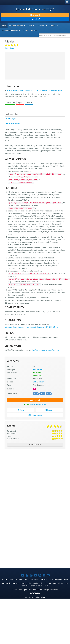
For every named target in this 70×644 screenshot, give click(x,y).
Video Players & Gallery (15, 90)
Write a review (35, 445)
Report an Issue (36, 586)
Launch (35, 19)
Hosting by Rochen (35, 597)
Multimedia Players (55, 90)
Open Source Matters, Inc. (33, 590)
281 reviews (9, 48)
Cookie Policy (38, 583)
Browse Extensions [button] (17, 25)
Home (4, 25)
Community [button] (42, 25)
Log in (25, 30)
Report (20, 103)
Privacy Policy (26, 583)
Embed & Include (31, 90)
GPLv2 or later (38, 382)
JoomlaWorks (38, 370)
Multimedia (43, 90)
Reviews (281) (12, 119)
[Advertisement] (26, 478)
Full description (12, 114)
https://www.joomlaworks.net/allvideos (45, 350)
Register (34, 30)
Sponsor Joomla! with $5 (54, 583)
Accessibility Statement (11, 583)
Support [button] (54, 25)
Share (29, 103)
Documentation (35, 415)
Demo (21, 410)
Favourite (10, 103)
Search (31, 25)
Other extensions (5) (14, 123)
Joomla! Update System (38, 404)
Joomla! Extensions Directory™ (35, 9)
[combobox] (54, 35)
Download (35, 15)
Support (49, 410)
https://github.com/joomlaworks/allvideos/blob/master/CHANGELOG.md (31, 327)
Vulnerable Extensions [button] (11, 30)
